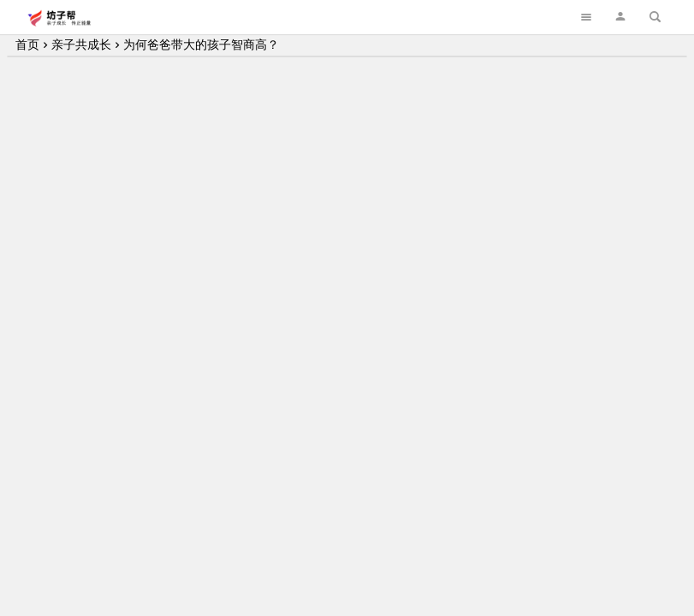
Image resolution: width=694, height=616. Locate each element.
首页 (27, 44)
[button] (620, 17)
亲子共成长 (81, 44)
